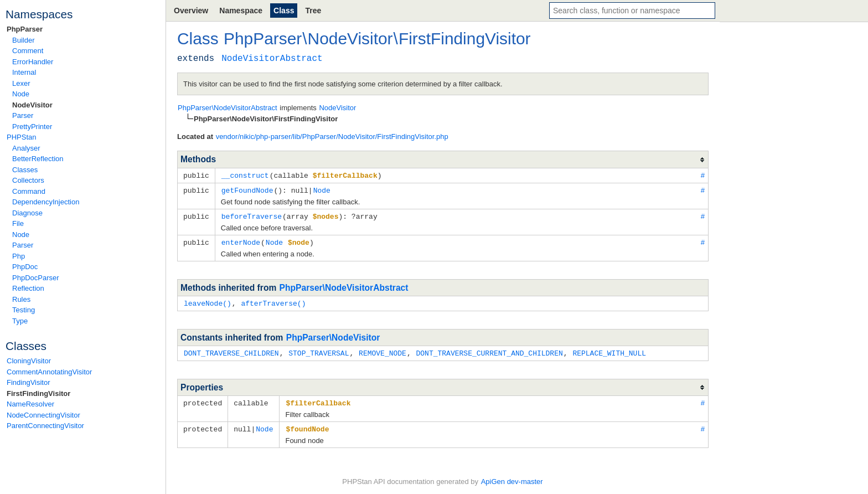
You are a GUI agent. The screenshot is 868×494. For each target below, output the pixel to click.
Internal (24, 72)
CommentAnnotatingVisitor (49, 372)
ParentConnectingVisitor (45, 426)
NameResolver (30, 404)
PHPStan (21, 137)
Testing (24, 310)
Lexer (21, 83)
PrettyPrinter (32, 127)
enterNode (241, 240)
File (18, 223)
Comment (28, 51)
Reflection (28, 288)
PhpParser (25, 29)
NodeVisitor (32, 105)
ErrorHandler (33, 62)
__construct (245, 175)
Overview (191, 11)
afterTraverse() (273, 301)
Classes (25, 170)
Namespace (241, 11)
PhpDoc (25, 267)
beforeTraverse (252, 215)
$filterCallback (318, 399)
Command (29, 191)
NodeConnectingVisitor (43, 415)
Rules (21, 299)
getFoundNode (247, 189)
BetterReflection (38, 159)
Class (284, 11)
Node (21, 94)
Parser (23, 115)
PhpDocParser (36, 278)
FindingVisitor (29, 382)
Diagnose (27, 213)
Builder (23, 40)
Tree (313, 11)
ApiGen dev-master (512, 478)
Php (19, 256)
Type (20, 321)
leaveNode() (208, 301)
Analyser (26, 148)
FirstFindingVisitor (38, 393)
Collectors (28, 180)
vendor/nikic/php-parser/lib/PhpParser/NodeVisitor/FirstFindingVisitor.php (332, 137)
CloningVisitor (29, 361)
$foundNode (307, 425)
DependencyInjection (46, 202)
